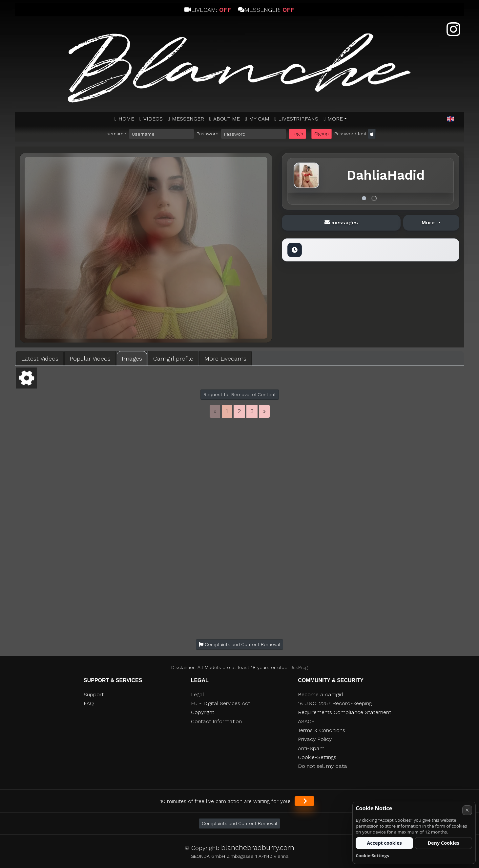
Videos (153, 119)
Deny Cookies (443, 843)
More (335, 119)
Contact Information (216, 721)
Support (94, 694)
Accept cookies (384, 843)
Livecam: (208, 10)
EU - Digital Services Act (220, 703)
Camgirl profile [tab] (173, 358)
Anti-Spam (311, 748)
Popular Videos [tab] (90, 358)
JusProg (299, 667)
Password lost (351, 134)
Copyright (203, 712)
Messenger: (266, 10)
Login (297, 134)
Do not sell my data (323, 766)
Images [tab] (132, 358)
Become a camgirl (321, 694)
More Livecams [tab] (225, 358)
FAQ (89, 703)
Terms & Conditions (322, 730)
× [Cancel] (467, 810)
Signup (322, 134)
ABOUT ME (227, 119)
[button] (450, 119)
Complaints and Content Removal (239, 823)
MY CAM (259, 119)
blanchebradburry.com (258, 847)
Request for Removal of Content (240, 394)
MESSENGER (188, 119)
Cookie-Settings (317, 757)
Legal (198, 694)
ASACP (306, 721)
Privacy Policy (315, 739)
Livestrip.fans (298, 119)
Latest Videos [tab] (40, 358)
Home (126, 119)
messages (341, 223)
